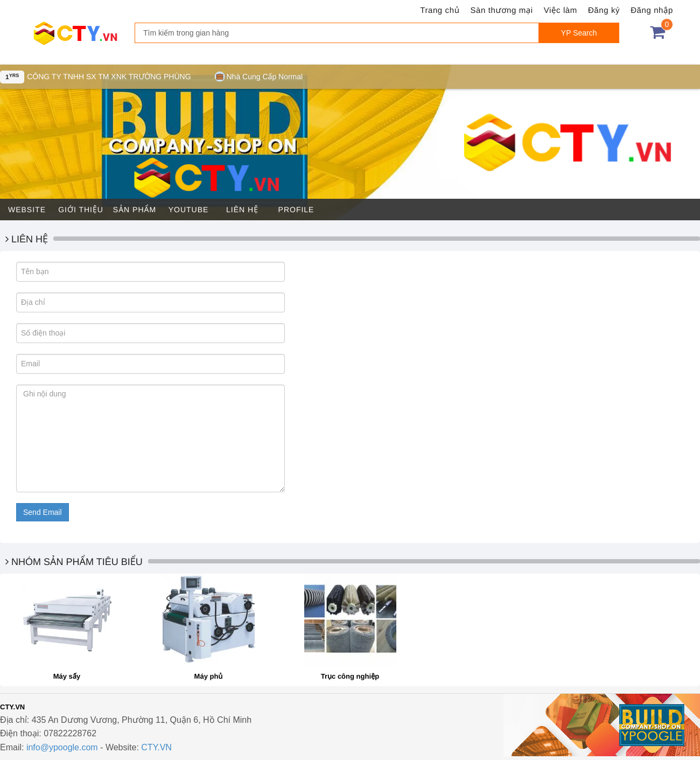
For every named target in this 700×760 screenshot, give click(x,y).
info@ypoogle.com (62, 747)
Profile (296, 210)
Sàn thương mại (502, 11)
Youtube (189, 210)
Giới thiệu (81, 210)
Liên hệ (242, 210)
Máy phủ (209, 676)
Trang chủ (440, 11)
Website (27, 210)
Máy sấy (67, 676)
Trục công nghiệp (350, 676)
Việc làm (561, 11)
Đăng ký (604, 11)
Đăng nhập (652, 11)
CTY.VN (156, 747)
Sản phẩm (135, 210)
